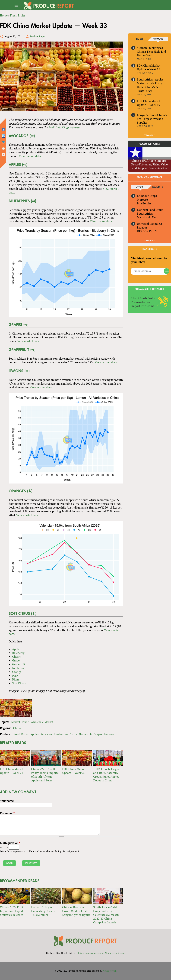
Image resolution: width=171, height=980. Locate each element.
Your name (7, 801)
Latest (140, 39)
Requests (158, 187)
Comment (7, 813)
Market (16, 722)
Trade (25, 722)
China (17, 728)
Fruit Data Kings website (64, 127)
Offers (140, 187)
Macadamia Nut (147, 217)
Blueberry (18, 653)
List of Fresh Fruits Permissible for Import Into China (143, 302)
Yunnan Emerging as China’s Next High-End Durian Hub (151, 52)
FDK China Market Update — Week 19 (149, 103)
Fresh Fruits (21, 734)
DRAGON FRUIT (147, 231)
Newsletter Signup (115, 953)
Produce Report (38, 36)
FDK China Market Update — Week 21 (12, 771)
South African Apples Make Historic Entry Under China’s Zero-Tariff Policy (150, 85)
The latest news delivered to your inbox (149, 260)
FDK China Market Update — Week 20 (74, 771)
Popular (158, 39)
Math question (10, 843)
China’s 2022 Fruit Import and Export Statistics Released (12, 911)
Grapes (98, 734)
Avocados (46, 734)
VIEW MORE (150, 135)
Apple (16, 649)
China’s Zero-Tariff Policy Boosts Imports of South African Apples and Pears (45, 775)
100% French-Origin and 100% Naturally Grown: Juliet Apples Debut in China (106, 775)
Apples (35, 734)
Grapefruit (19, 664)
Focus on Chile (150, 144)
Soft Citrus (19, 683)
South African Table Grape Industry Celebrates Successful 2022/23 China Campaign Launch (107, 915)
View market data (30, 156)
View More (150, 241)
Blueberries (61, 734)
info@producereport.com (89, 953)
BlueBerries (144, 203)
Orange (17, 672)
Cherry (16, 657)
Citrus (74, 734)
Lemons (109, 734)
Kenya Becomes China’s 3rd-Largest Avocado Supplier (152, 119)
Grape (16, 661)
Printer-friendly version (3, 148)
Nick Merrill (109, 971)
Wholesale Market (42, 722)
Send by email (3, 155)
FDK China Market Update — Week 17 (149, 67)
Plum (15, 680)
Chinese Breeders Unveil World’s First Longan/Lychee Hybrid (76, 911)
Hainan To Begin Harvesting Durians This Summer (43, 911)
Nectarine (18, 668)
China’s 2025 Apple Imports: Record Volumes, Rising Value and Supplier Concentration (150, 164)
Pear (15, 676)
